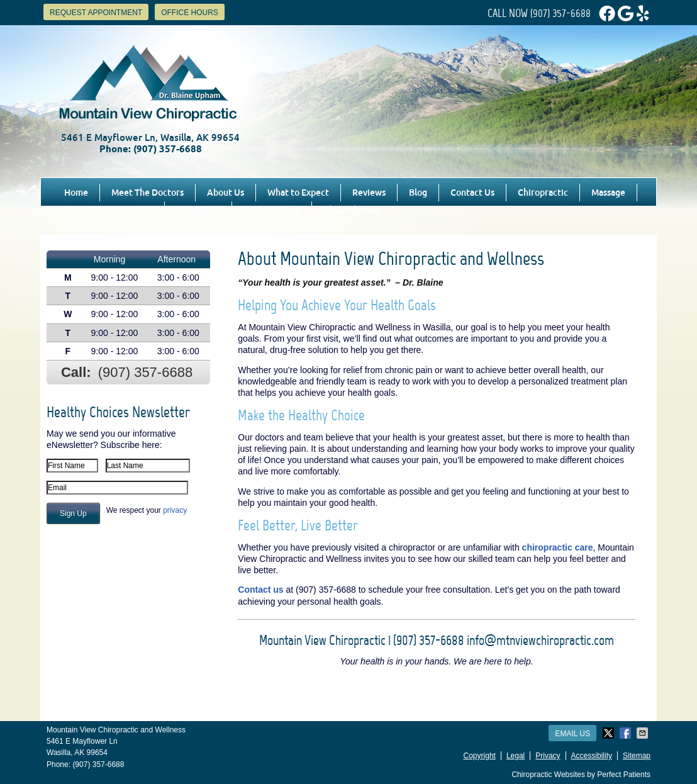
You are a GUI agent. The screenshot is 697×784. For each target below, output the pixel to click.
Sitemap (637, 756)
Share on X (610, 733)
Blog (418, 193)
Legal (516, 756)
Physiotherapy (352, 210)
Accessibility (592, 756)
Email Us (572, 734)
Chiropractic (543, 193)
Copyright (480, 756)
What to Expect (298, 193)
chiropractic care (558, 547)
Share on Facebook (627, 733)
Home (76, 193)
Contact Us (472, 193)
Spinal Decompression (109, 210)
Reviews (369, 193)
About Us (226, 193)
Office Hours (190, 13)
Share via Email (644, 733)
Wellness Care (272, 210)
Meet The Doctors (148, 193)
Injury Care (198, 210)
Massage (608, 193)
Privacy (548, 756)
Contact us (260, 590)
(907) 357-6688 (560, 13)
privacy (175, 510)
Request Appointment (96, 13)
